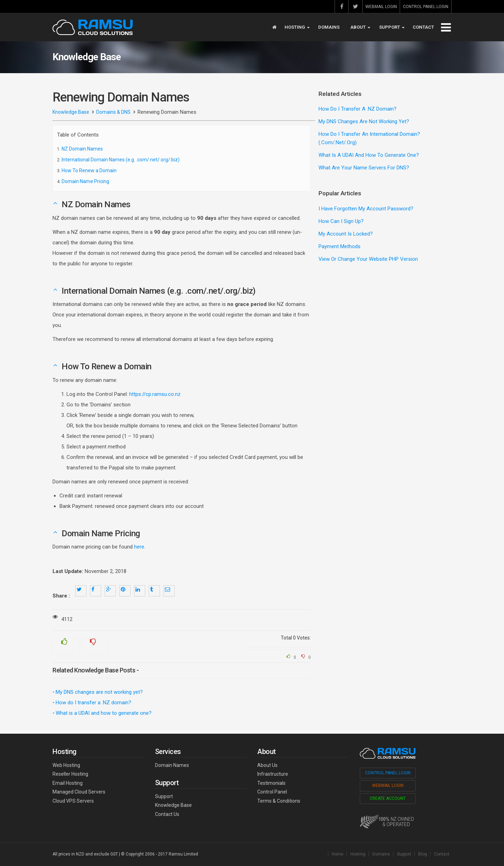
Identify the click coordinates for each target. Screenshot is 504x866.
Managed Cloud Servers (79, 792)
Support (392, 27)
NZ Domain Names (82, 149)
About (360, 27)
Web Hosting (66, 765)
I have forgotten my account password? (366, 209)
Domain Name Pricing (85, 181)
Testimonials (271, 783)
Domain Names (172, 765)
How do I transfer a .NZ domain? (93, 703)
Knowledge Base (71, 112)
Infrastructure (273, 774)
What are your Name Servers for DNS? (364, 168)
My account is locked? (346, 234)
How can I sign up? (341, 221)
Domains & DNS (113, 112)
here (139, 547)
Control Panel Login (426, 7)
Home (338, 854)
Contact (423, 27)
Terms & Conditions (279, 801)
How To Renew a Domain (89, 170)
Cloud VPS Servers (73, 801)
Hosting (297, 27)
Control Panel (272, 792)
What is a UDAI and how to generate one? (104, 713)
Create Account (388, 798)
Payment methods (339, 246)
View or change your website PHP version (368, 259)
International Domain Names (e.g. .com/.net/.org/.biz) (121, 160)
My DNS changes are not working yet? (99, 692)
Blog (423, 854)
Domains (329, 27)
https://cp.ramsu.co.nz (155, 394)
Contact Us (167, 814)
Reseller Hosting (70, 774)
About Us (267, 765)
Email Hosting (68, 783)
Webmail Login (381, 7)
